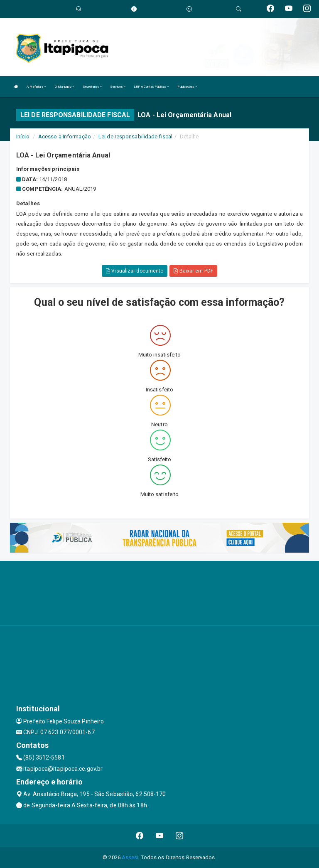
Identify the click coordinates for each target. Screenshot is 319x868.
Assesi (130, 857)
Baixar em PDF (193, 271)
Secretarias (92, 87)
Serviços (118, 87)
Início (23, 136)
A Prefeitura (36, 87)
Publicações (187, 87)
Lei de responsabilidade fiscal (135, 136)
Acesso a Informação (65, 136)
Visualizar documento (135, 271)
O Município (65, 87)
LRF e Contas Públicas (151, 87)
